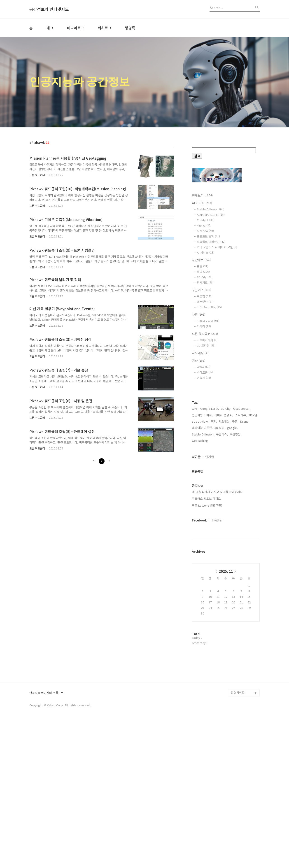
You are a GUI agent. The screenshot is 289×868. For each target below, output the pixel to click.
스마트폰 (205, 372)
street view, (200, 421)
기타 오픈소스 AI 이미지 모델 (217, 247)
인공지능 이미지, (202, 415)
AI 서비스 (206, 252)
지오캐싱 (201, 353)
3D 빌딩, (220, 428)
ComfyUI (206, 220)
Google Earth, (210, 408)
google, (232, 428)
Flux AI (204, 225)
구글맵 (205, 296)
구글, (235, 421)
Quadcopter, (242, 408)
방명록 (130, 28)
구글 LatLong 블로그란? (207, 505)
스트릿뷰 (205, 302)
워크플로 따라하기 (211, 242)
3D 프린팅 (206, 346)
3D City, (226, 408)
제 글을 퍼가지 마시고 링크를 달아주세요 (217, 492)
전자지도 (205, 283)
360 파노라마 (208, 321)
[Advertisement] (226, 723)
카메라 (204, 326)
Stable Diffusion (211, 209)
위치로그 (105, 28)
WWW (204, 367)
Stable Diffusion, (203, 434)
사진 (199, 314)
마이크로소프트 (209, 307)
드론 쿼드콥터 (37, 175)
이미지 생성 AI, (224, 415)
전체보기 (202, 195)
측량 (203, 272)
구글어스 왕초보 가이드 (206, 499)
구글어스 (202, 290)
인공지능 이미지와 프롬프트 (47, 838)
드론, (214, 421)
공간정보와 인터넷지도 (49, 9)
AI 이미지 (202, 203)
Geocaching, (200, 441)
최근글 (196, 457)
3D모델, (254, 415)
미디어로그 (76, 28)
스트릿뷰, (241, 415)
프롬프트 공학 (208, 236)
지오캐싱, (224, 421)
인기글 (210, 457)
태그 (50, 28)
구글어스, (222, 434)
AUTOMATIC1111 (211, 215)
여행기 (204, 378)
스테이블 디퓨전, (202, 428)
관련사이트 (238, 838)
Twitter (217, 520)
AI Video (205, 231)
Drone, (245, 421)
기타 (199, 361)
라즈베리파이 (207, 340)
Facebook (199, 520)
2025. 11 (226, 571)
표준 (203, 266)
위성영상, (235, 434)
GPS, (195, 408)
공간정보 (202, 260)
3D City (205, 277)
